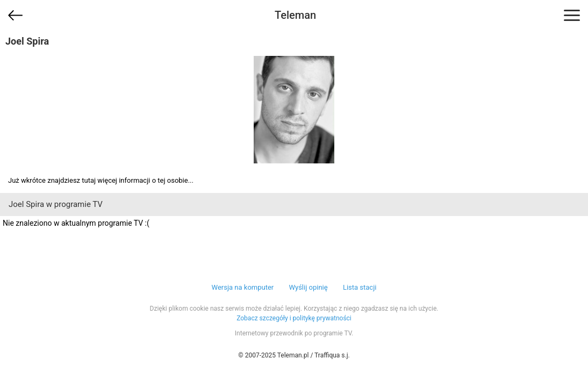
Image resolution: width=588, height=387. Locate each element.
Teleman (295, 15)
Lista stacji (360, 287)
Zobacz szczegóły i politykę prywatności (294, 318)
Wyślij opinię (308, 287)
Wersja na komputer (243, 287)
